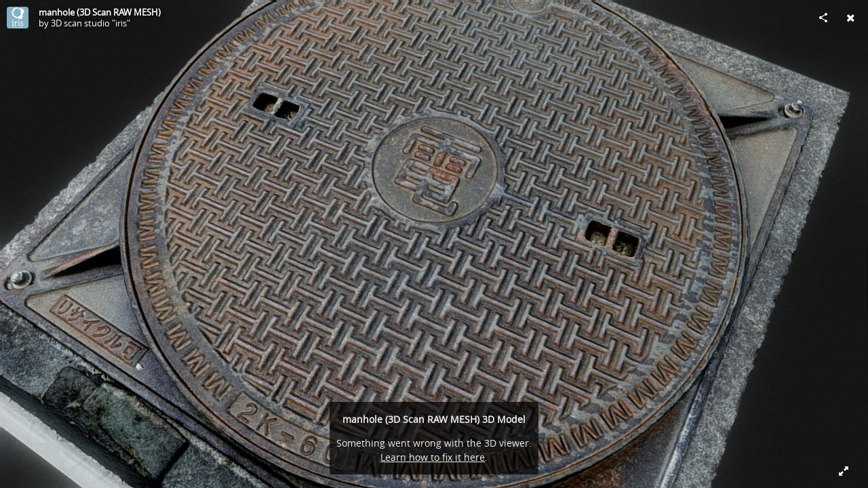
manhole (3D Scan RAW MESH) (100, 12)
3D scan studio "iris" (91, 23)
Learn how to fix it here (433, 457)
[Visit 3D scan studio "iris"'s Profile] (18, 18)
